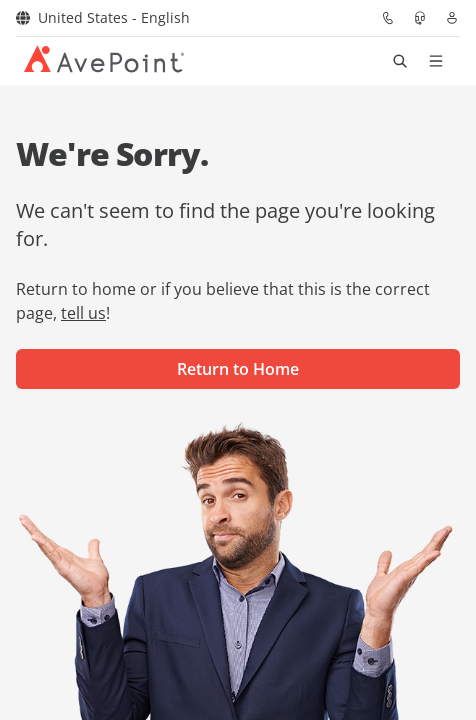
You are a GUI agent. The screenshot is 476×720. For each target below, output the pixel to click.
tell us (83, 313)
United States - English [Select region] (103, 17)
